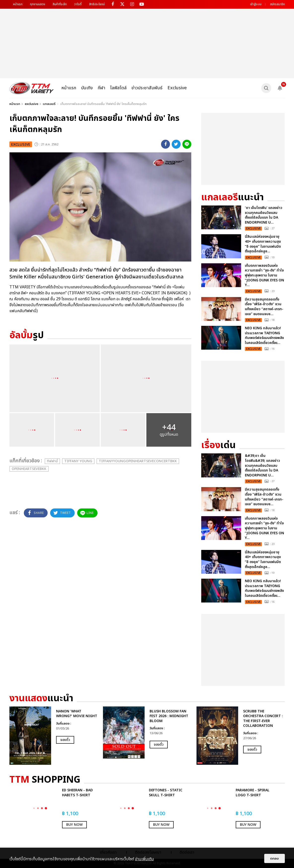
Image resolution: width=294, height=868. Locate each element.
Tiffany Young (78, 461)
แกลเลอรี (49, 104)
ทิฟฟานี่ (52, 461)
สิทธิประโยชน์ (97, 4)
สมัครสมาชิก (277, 4)
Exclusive (177, 88)
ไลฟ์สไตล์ (118, 88)
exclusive (32, 104)
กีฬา (101, 88)
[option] (54, 736)
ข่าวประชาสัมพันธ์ (147, 88)
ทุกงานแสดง (38, 4)
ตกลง (274, 858)
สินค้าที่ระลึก (60, 4)
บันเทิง (87, 88)
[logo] (32, 88)
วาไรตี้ (78, 4)
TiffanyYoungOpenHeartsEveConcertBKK (138, 461)
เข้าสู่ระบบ (256, 4)
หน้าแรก (18, 4)
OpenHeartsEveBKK (29, 469)
